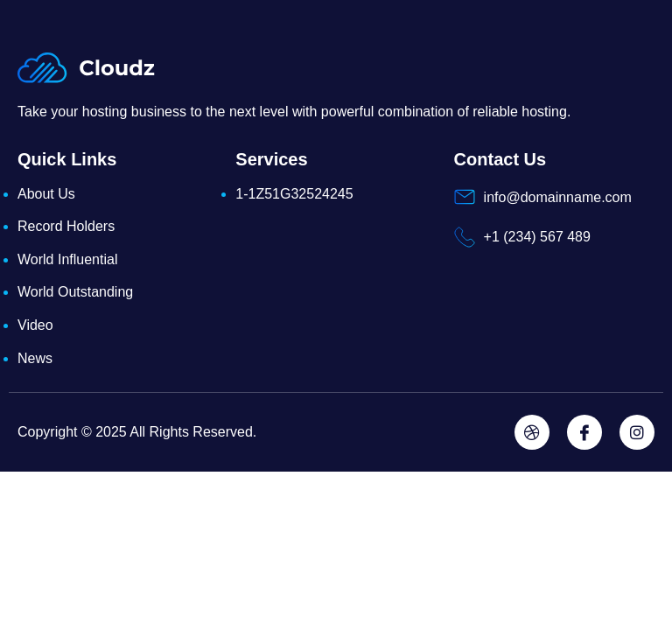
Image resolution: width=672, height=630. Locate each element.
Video (35, 325)
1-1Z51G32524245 (294, 194)
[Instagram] (637, 432)
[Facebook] (584, 432)
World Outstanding (75, 292)
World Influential (67, 259)
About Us (46, 194)
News (35, 358)
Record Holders (66, 226)
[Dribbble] (532, 432)
